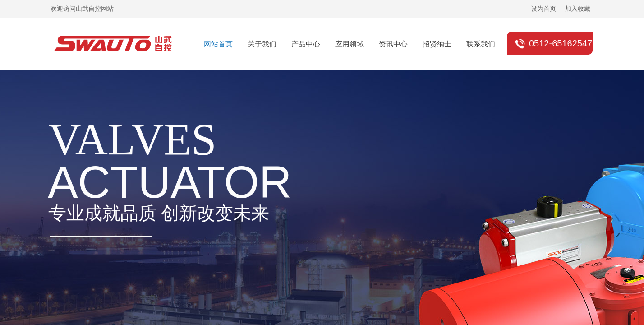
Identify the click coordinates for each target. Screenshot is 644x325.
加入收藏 (578, 9)
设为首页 (543, 9)
